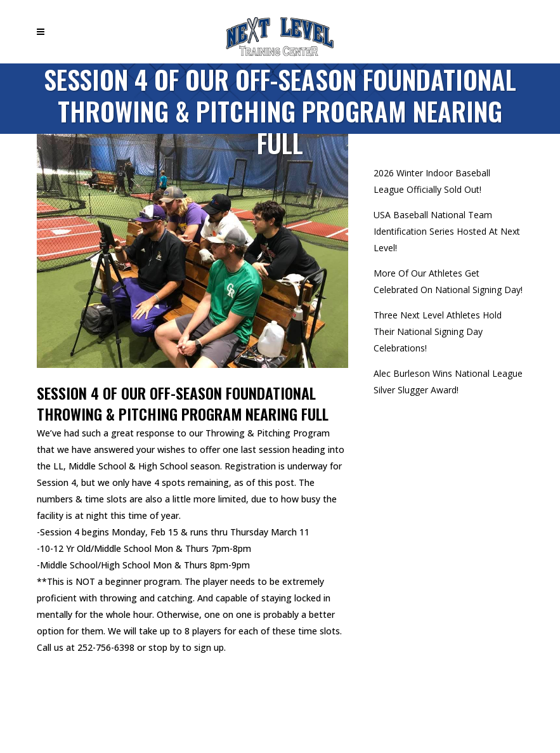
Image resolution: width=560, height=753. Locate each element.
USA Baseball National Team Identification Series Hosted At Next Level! (447, 231)
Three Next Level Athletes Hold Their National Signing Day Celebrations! (438, 331)
